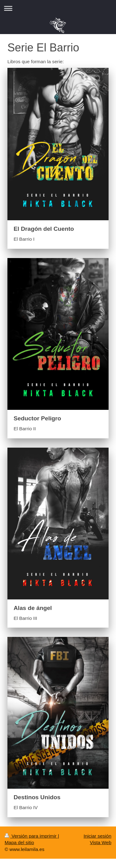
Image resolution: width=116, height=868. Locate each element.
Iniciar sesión (97, 836)
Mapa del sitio (19, 842)
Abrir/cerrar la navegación (58, 8)
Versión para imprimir (31, 836)
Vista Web (101, 842)
